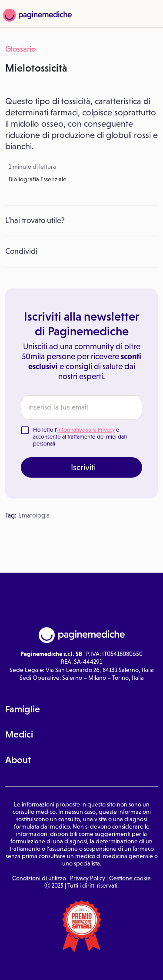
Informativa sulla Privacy (86, 430)
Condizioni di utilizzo (39, 878)
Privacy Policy (88, 878)
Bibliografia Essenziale (38, 179)
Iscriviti (83, 467)
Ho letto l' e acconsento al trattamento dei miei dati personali (80, 436)
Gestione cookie (130, 878)
